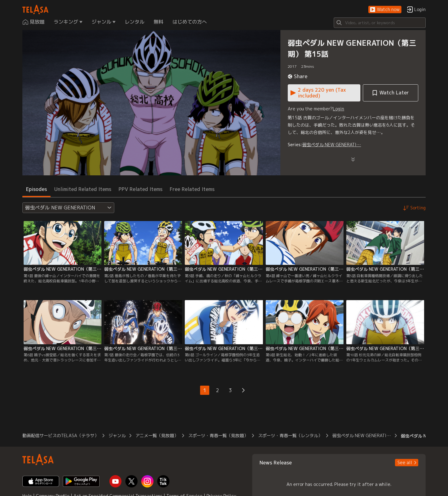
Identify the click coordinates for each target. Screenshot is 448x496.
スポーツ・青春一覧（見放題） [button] (218, 435)
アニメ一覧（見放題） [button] (157, 435)
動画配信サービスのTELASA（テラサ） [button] (61, 435)
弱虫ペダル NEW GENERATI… (332, 145)
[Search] (380, 23)
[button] (385, 10)
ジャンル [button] (117, 435)
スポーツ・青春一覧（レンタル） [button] (290, 435)
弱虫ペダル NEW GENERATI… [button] (362, 435)
